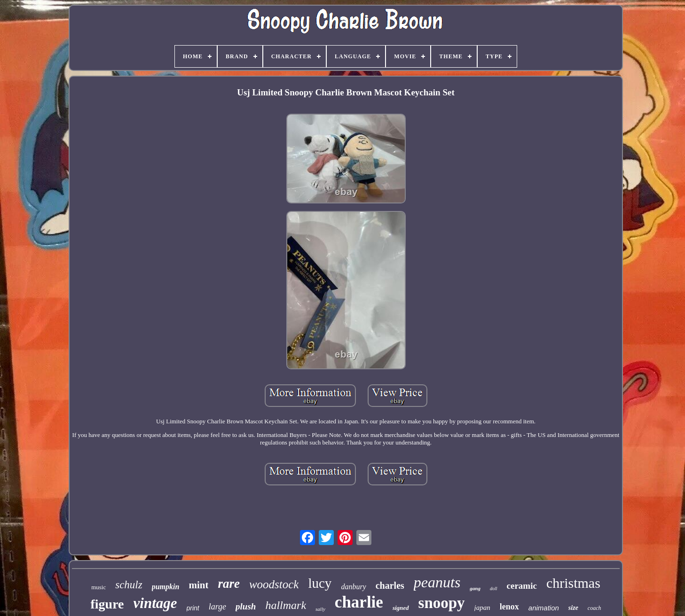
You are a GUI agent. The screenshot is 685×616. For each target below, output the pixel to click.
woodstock (274, 584)
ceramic (522, 586)
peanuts (437, 582)
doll (494, 589)
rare (229, 584)
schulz (129, 585)
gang (475, 588)
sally (320, 609)
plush (246, 606)
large (217, 607)
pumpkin (166, 587)
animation (544, 608)
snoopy (442, 603)
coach (594, 608)
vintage (155, 603)
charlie (359, 602)
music (98, 587)
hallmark (286, 605)
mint (198, 585)
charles (390, 585)
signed (401, 608)
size (573, 608)
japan (482, 608)
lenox (509, 607)
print (193, 608)
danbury (353, 587)
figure (107, 604)
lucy (320, 583)
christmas (573, 583)
